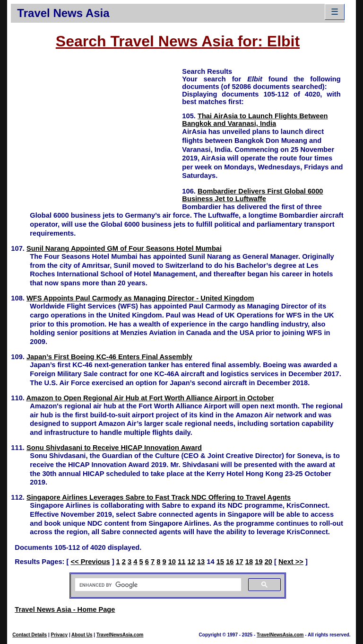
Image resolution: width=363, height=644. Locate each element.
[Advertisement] (96, 133)
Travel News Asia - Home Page (65, 609)
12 (191, 562)
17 (239, 562)
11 (181, 562)
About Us (82, 635)
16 (230, 562)
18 (249, 562)
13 (201, 562)
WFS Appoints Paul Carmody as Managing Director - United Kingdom (140, 298)
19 (259, 562)
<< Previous (90, 562)
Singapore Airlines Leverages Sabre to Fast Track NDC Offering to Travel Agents (159, 497)
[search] (157, 585)
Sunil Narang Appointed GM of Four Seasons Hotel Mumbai (124, 248)
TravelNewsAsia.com (120, 635)
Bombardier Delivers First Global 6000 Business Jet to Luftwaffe (252, 195)
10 (172, 562)
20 (268, 562)
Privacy (60, 635)
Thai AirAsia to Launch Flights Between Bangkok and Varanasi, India (255, 120)
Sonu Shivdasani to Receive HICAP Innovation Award (114, 448)
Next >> (291, 562)
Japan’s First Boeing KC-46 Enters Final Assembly (109, 357)
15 (220, 562)
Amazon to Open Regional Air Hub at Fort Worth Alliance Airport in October (150, 398)
